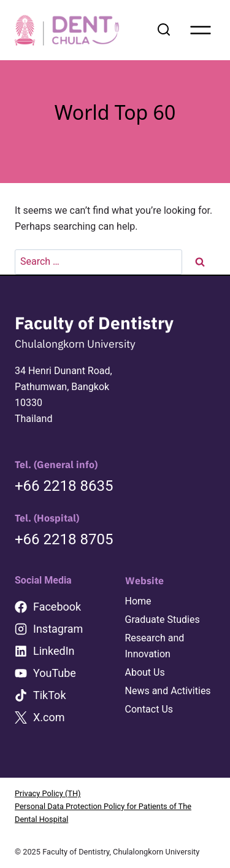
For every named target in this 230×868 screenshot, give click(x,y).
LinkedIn (54, 651)
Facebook (57, 607)
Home (138, 601)
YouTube (55, 673)
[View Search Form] (164, 30)
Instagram (58, 629)
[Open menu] (201, 30)
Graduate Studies (163, 620)
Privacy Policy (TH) (48, 793)
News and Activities (168, 691)
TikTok (50, 695)
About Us (145, 672)
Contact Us (149, 709)
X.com (49, 717)
